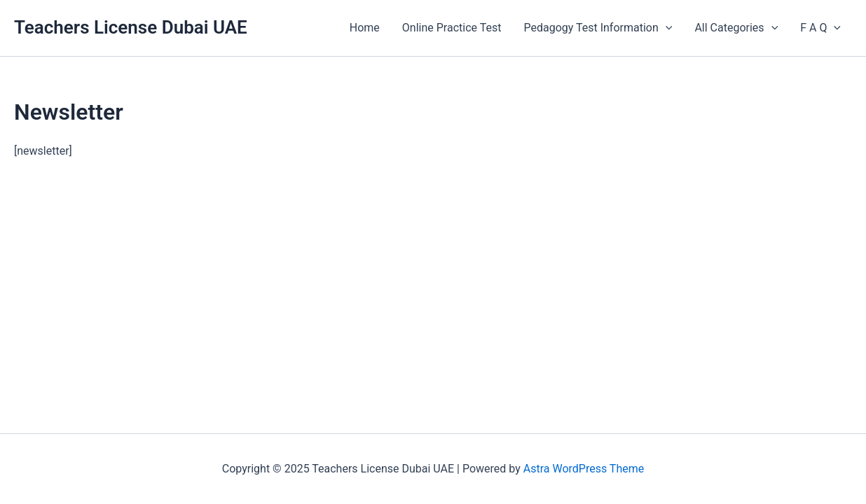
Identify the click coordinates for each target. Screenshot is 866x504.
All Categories (736, 28)
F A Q (820, 28)
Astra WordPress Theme (584, 469)
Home (365, 28)
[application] (666, 28)
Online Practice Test (452, 28)
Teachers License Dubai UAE (131, 27)
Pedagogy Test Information (598, 28)
